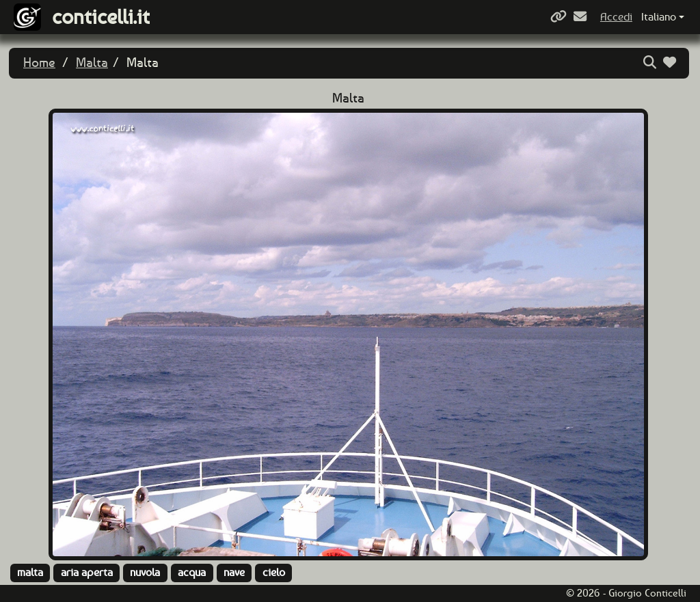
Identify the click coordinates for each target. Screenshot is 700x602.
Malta (92, 63)
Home (39, 63)
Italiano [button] (659, 17)
